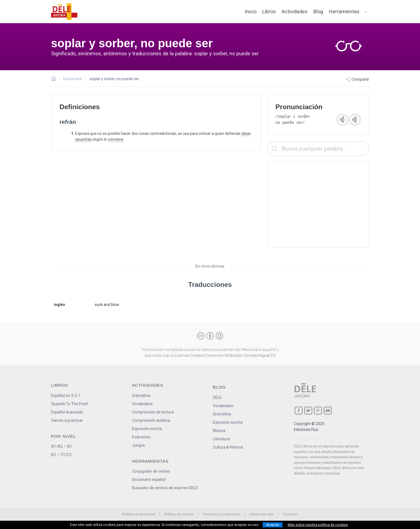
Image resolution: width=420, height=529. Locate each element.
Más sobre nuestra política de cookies (318, 525)
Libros (269, 11)
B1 (70, 446)
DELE (217, 397)
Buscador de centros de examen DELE (165, 488)
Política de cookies (179, 514)
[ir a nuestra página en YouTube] (328, 411)
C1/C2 (66, 455)
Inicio (251, 11)
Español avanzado (67, 412)
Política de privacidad (139, 514)
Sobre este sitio (262, 514)
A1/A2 (57, 446)
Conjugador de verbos (151, 471)
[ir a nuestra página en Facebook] (299, 411)
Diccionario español (149, 480)
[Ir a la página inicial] (55, 79)
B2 (53, 455)
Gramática (141, 396)
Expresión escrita (147, 429)
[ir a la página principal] (64, 12)
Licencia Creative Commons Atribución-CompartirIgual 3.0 (225, 355)
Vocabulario (142, 404)
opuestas (83, 139)
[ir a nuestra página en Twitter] (308, 411)
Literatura (221, 439)
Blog (318, 11)
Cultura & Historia (228, 447)
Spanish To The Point (70, 404)
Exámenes (141, 437)
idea (245, 133)
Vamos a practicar (67, 420)
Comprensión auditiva (151, 420)
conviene (116, 139)
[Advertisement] (318, 205)
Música (219, 431)
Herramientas (344, 11)
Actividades (295, 11)
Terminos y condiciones (222, 514)
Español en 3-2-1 (66, 396)
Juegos (138, 445)
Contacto (290, 514)
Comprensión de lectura (153, 412)
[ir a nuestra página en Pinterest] (318, 411)
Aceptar (273, 525)
